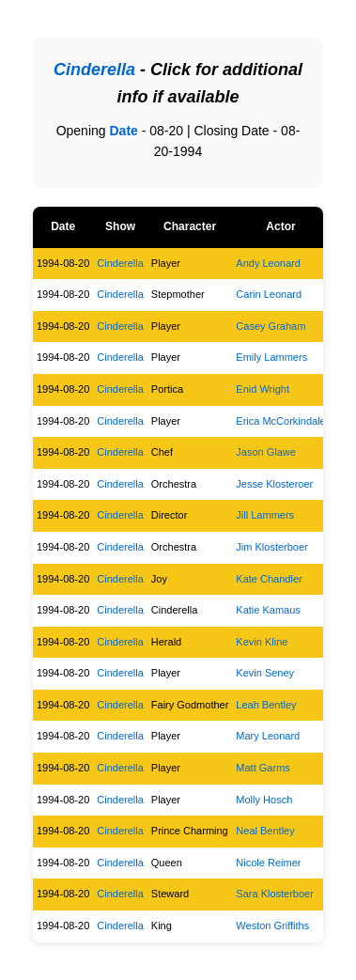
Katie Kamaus (268, 610)
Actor (280, 226)
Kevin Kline (262, 642)
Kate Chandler (269, 579)
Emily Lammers (271, 357)
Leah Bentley (266, 705)
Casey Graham (271, 326)
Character (190, 226)
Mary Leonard (268, 736)
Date (123, 131)
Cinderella (120, 263)
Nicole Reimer (268, 863)
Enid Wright (263, 389)
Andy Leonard (268, 263)
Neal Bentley (265, 831)
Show (120, 226)
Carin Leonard (269, 294)
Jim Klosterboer (271, 547)
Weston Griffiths (272, 926)
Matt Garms (263, 768)
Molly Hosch (264, 800)
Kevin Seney (265, 673)
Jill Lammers (265, 515)
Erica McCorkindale (280, 421)
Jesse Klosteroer (274, 484)
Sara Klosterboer (275, 894)
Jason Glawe (266, 452)
